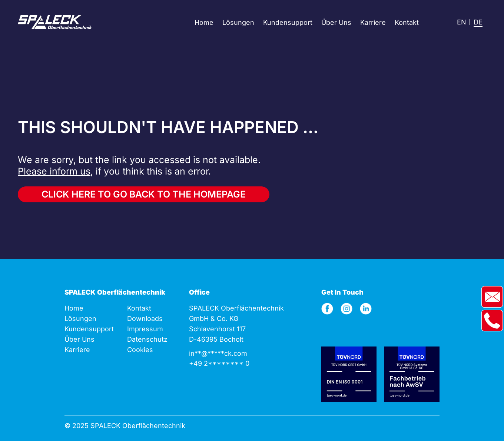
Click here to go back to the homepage (144, 194)
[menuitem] (462, 22)
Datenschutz (147, 339)
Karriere (373, 22)
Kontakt (407, 22)
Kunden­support (89, 329)
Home (204, 22)
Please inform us (54, 171)
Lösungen (238, 22)
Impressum (145, 329)
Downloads (145, 319)
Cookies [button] (140, 350)
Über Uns (336, 22)
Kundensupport (288, 22)
